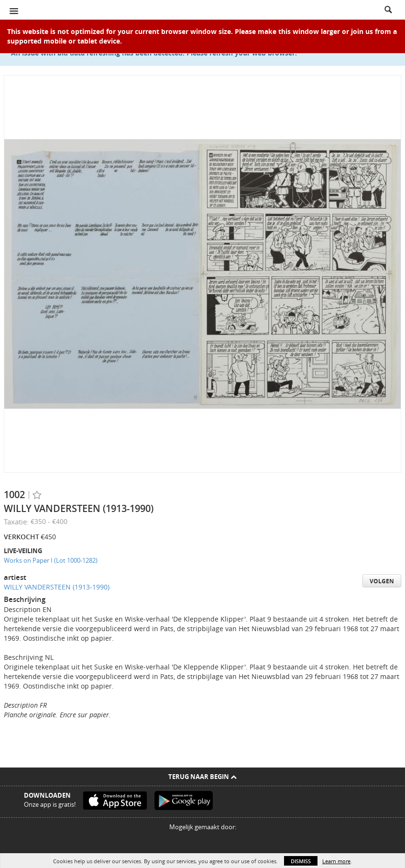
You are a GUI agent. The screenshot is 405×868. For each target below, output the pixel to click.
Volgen (382, 581)
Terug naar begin (202, 777)
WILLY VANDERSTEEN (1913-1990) (57, 587)
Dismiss (301, 861)
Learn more (336, 861)
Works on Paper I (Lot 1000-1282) (51, 560)
